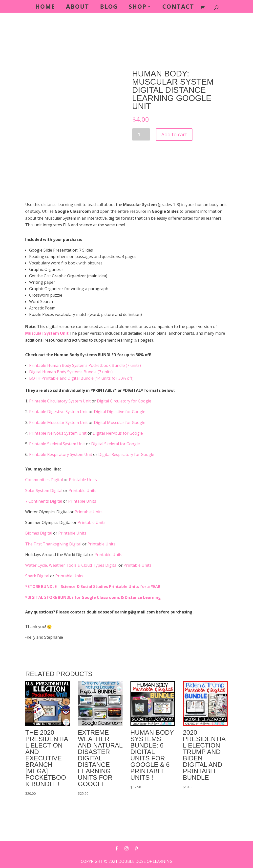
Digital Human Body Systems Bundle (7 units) (71, 372)
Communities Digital (44, 480)
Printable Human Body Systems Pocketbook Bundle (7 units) (85, 365)
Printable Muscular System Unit (59, 422)
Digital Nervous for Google (118, 433)
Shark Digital (38, 576)
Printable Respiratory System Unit (61, 454)
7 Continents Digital (44, 501)
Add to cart (174, 134)
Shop (138, 8)
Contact (178, 8)
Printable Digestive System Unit (59, 412)
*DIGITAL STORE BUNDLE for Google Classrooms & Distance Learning (93, 597)
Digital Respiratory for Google (126, 454)
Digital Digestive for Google (120, 412)
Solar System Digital (44, 491)
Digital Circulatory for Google (124, 401)
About (78, 8)
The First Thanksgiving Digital (54, 544)
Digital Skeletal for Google (116, 444)
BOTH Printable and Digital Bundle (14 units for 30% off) (81, 378)
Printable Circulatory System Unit (60, 401)
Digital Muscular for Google (120, 422)
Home (45, 8)
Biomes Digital (39, 533)
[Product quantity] (141, 134)
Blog (109, 8)
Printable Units (83, 480)
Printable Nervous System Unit (58, 433)
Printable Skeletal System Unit (58, 444)
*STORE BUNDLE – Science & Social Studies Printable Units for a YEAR (93, 586)
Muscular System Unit (47, 333)
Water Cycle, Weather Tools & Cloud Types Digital (72, 565)
